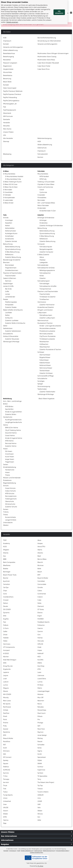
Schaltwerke (10, 239)
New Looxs (7, 701)
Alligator (6, 550)
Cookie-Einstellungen (37, 852)
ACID (5, 547)
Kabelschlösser (45, 363)
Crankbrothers (8, 597)
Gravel (42, 190)
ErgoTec (6, 619)
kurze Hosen (10, 457)
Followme (41, 625)
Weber (40, 811)
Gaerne (40, 628)
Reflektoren (9, 255)
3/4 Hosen (9, 451)
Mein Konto (7, 129)
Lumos (40, 682)
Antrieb (6, 218)
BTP (39, 575)
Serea (39, 748)
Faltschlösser (44, 360)
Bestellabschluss (9, 53)
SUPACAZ (7, 770)
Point (5, 720)
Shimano (6, 751)
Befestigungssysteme (47, 270)
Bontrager (7, 572)
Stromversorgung (44, 386)
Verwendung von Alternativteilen (49, 41)
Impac (40, 650)
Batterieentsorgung (45, 138)
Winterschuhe (10, 504)
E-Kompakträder (9, 198)
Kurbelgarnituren (11, 233)
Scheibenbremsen (12, 270)
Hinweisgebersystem (62, 851)
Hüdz (39, 647)
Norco (40, 704)
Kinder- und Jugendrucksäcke (50, 326)
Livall (5, 679)
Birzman (41, 565)
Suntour (40, 767)
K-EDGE (6, 653)
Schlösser (41, 352)
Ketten (8, 226)
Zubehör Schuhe (11, 507)
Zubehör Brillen (11, 414)
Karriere (40, 157)
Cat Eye (6, 587)
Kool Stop (41, 666)
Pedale (6, 299)
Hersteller (7, 123)
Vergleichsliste (8, 69)
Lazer (39, 672)
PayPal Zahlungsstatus (11, 101)
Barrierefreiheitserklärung (47, 38)
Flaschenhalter (10, 276)
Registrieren (7, 66)
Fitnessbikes (42, 198)
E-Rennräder (8, 190)
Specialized (42, 757)
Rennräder (41, 200)
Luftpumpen (42, 313)
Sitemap (6, 141)
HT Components (9, 647)
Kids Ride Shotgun (10, 660)
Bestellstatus (8, 75)
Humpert (6, 650)
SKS (4, 754)
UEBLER (40, 795)
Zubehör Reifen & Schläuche (15, 323)
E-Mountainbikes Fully (13, 179)
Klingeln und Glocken (45, 310)
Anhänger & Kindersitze (46, 218)
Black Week (7, 82)
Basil (39, 556)
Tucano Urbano (43, 792)
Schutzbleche (8, 334)
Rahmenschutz (43, 321)
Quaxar (6, 729)
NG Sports (7, 704)
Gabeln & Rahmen (10, 278)
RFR (5, 735)
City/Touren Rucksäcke (48, 336)
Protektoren (7, 480)
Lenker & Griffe (8, 286)
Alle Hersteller (8, 138)
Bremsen (6, 262)
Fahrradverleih (43, 154)
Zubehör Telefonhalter (47, 392)
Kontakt (6, 44)
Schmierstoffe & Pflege (46, 376)
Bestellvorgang (8, 57)
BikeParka (7, 565)
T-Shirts (6, 512)
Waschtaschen (45, 347)
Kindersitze (43, 223)
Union (5, 798)
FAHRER (40, 619)
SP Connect (7, 757)
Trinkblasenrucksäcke (47, 339)
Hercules (41, 641)
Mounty (6, 698)
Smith (40, 754)
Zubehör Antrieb (11, 241)
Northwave (7, 707)
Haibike (6, 638)
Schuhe (6, 486)
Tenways (6, 779)
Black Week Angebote (46, 399)
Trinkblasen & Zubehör (48, 297)
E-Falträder (7, 195)
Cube (39, 600)
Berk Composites (9, 562)
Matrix (40, 688)
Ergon (40, 616)
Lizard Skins (42, 679)
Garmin (40, 631)
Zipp (5, 823)
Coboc (40, 591)
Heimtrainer (42, 302)
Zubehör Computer (46, 252)
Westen (6, 525)
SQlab (40, 760)
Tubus (5, 792)
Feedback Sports (43, 622)
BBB (5, 559)
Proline (6, 723)
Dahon (6, 603)
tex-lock (6, 782)
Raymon (40, 732)
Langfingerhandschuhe (13, 422)
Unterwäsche (8, 523)
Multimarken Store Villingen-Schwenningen (53, 53)
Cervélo (40, 587)
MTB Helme (9, 441)
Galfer (5, 631)
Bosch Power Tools (10, 575)
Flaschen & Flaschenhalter (12, 273)
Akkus (42, 257)
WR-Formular (8, 116)
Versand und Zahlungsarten (13, 47)
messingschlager (44, 691)
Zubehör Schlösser (46, 373)
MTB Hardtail (44, 176)
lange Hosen (10, 459)
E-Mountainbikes (9, 174)
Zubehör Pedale (11, 307)
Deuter (6, 606)
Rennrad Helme (11, 443)
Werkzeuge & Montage (11, 342)
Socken (6, 509)
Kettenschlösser (45, 365)
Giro (39, 635)
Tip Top (40, 786)
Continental (42, 594)
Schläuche (9, 318)
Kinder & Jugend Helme (14, 438)
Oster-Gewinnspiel (10, 88)
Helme (6, 425)
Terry (39, 779)
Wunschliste (7, 72)
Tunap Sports (8, 795)
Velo (39, 808)
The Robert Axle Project (46, 782)
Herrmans (7, 644)
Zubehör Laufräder (12, 321)
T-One (5, 776)
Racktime (7, 732)
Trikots (7, 475)
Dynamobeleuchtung (13, 249)
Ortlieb (6, 710)
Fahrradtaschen (45, 273)
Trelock (40, 789)
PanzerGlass (42, 710)
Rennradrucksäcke (46, 334)
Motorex (40, 694)
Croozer (6, 600)
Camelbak (41, 581)
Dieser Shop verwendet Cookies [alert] (15, 2)
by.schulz (6, 581)
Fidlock (6, 625)
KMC (5, 663)
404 (5, 135)
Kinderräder (42, 208)
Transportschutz (45, 289)
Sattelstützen (8, 328)
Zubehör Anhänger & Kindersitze (51, 226)
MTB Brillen (9, 407)
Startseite (7, 119)
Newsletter (7, 60)
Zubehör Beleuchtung (13, 257)
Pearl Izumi (42, 713)
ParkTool (6, 713)
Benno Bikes (42, 559)
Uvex (5, 804)
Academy (6, 543)
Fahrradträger (44, 284)
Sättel (5, 326)
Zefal (39, 820)
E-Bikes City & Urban (10, 187)
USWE (40, 801)
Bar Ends (8, 289)
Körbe (42, 276)
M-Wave (40, 685)
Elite (5, 616)
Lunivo (6, 685)
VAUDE (6, 808)
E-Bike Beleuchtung (12, 252)
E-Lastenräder (8, 200)
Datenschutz (42, 148)
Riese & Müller (8, 738)
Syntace (40, 773)
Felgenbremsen (11, 268)
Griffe (7, 291)
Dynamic (6, 613)
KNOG (40, 663)
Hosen (5, 449)
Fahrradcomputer (46, 247)
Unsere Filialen (8, 132)
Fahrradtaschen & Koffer (48, 286)
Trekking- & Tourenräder (46, 182)
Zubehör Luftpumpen (47, 318)
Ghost (5, 635)
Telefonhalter (42, 389)
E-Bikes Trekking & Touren (12, 182)
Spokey (6, 760)
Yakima (6, 820)
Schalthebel (9, 236)
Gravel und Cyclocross (45, 187)
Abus (39, 540)
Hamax (40, 638)
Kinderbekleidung (10, 467)
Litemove (41, 675)
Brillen (5, 404)
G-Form (6, 628)
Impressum (7, 41)
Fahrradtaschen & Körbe (46, 268)
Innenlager (9, 220)
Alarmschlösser (45, 355)
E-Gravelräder (8, 192)
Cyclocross (43, 192)
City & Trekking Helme (13, 430)
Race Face (41, 729)
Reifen (7, 315)
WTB (5, 817)
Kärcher (6, 657)
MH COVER (7, 694)
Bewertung (7, 79)
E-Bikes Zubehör (43, 255)
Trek (5, 789)
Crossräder (41, 195)
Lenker (8, 294)
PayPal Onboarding (10, 97)
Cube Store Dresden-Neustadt (48, 63)
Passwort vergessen (10, 63)
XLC (39, 817)
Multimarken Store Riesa (46, 60)
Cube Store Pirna (43, 69)
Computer (41, 244)
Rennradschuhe (11, 496)
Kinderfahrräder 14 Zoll (48, 211)
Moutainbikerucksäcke (48, 328)
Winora (40, 814)
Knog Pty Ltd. (8, 666)
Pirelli (5, 716)
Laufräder (9, 313)
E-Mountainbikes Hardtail (14, 176)
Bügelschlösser (45, 357)
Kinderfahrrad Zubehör (46, 307)
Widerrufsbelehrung (10, 50)
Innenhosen (9, 454)
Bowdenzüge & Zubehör (12, 260)
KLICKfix (40, 660)
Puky (5, 726)
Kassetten (9, 223)
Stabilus (6, 767)
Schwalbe (41, 745)
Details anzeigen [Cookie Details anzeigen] (32, 20)
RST (4, 745)
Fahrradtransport (44, 281)
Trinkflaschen (44, 299)
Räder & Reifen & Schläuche (13, 310)
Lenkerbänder (10, 297)
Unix (39, 798)
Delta (39, 603)
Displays (42, 260)
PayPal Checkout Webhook (13, 91)
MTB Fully (43, 179)
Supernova (41, 770)
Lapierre (6, 672)
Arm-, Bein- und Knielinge (12, 401)
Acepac (40, 543)
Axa (4, 556)
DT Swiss (41, 609)
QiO (39, 726)
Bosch (40, 572)
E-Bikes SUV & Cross (10, 184)
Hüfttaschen (44, 344)
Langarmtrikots (11, 520)
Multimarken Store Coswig (47, 57)
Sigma (40, 751)
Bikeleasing (7, 154)
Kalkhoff (40, 653)
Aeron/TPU (41, 547)
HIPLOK (40, 644)
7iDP (5, 540)
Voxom (6, 811)
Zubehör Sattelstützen (13, 331)
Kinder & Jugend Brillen (14, 412)
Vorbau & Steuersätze (11, 336)
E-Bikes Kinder (8, 203)
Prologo (40, 723)
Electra (40, 613)
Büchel (6, 578)
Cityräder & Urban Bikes (46, 184)
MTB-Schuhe (10, 494)
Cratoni (40, 597)
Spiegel (40, 384)
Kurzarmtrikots (10, 517)
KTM (39, 669)
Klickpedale (9, 305)
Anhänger (43, 220)
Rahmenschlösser (46, 368)
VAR (39, 804)
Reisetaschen (44, 342)
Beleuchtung (8, 244)
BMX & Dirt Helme (12, 428)
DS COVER (7, 609)
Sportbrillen (9, 409)
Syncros (6, 773)
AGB (5, 38)
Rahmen (8, 281)
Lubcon (6, 682)
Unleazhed (7, 801)
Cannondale (42, 584)
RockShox (7, 742)
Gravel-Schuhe (10, 488)
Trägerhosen (10, 462)
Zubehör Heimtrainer (47, 305)
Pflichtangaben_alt (10, 104)
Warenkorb (7, 113)
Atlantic (40, 553)
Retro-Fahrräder (43, 205)
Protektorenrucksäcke (47, 331)
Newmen (41, 701)
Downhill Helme (11, 433)
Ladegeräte (44, 262)
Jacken (6, 465)
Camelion (7, 584)
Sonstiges (41, 381)
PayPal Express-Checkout (12, 94)
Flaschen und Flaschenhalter (48, 291)
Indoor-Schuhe (10, 491)
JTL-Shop (40, 866)
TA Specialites (42, 776)
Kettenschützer (11, 231)
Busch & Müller (43, 578)
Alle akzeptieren (65, 11)
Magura (6, 688)
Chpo (5, 591)
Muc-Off (40, 698)
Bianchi (40, 562)
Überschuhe (10, 501)
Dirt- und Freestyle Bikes (46, 203)
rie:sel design (42, 735)
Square (6, 764)
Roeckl (40, 742)
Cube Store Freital (44, 66)
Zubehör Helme (11, 446)
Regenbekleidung (10, 483)
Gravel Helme (10, 436)
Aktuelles (6, 126)
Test (5, 107)
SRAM (40, 764)
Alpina (40, 550)
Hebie (5, 641)
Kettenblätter (10, 228)
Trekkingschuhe (11, 499)
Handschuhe (8, 417)
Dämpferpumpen (46, 315)
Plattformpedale (11, 302)
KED (39, 657)
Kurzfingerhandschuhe (13, 420)
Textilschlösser (45, 371)
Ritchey (40, 738)
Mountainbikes (43, 174)
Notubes (41, 707)
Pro (39, 720)
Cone (5, 594)
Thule (5, 786)
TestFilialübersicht (10, 110)
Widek (5, 814)
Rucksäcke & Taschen (45, 323)
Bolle (39, 569)
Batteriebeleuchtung (13, 247)
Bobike (6, 569)
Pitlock (40, 716)
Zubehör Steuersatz (12, 339)
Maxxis (6, 691)
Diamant (41, 606)
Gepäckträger (8, 284)
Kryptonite (7, 669)
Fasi (4, 622)
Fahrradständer (43, 265)
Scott (5, 748)
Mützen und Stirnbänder (12, 478)
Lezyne (6, 675)
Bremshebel (10, 265)
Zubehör (43, 278)
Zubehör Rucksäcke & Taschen (50, 350)
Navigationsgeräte (46, 249)
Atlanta (6, 553)
